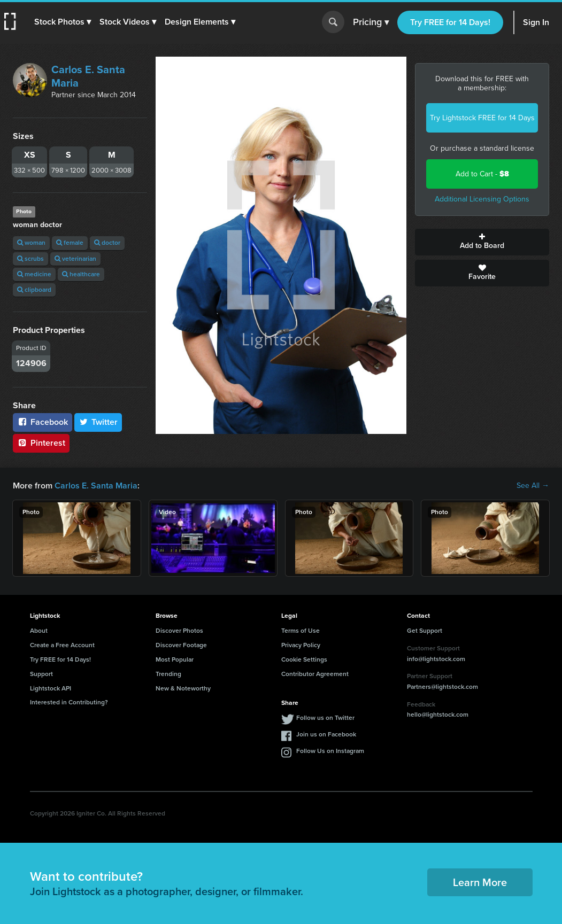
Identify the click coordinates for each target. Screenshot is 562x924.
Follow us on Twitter (325, 718)
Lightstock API (51, 688)
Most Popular (175, 659)
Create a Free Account (62, 645)
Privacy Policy (301, 645)
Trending (168, 674)
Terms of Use (301, 631)
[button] (63, 22)
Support (41, 674)
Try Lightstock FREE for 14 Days (482, 118)
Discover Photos (179, 631)
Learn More (480, 882)
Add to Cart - (482, 174)
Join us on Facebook (326, 734)
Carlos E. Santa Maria (88, 76)
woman (31, 243)
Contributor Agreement (315, 674)
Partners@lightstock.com (442, 687)
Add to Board (482, 242)
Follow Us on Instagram (330, 751)
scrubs (30, 259)
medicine (34, 274)
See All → (533, 486)
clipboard (34, 290)
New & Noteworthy (183, 688)
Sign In (536, 22)
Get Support (425, 631)
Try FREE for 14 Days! (450, 22)
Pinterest (41, 443)
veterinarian (75, 259)
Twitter (98, 422)
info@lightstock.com (436, 659)
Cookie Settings (304, 659)
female (70, 243)
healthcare (81, 274)
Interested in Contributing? (69, 702)
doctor (107, 243)
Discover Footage (181, 645)
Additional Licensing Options (482, 199)
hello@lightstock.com (438, 715)
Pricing (371, 22)
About (39, 631)
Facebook (43, 422)
